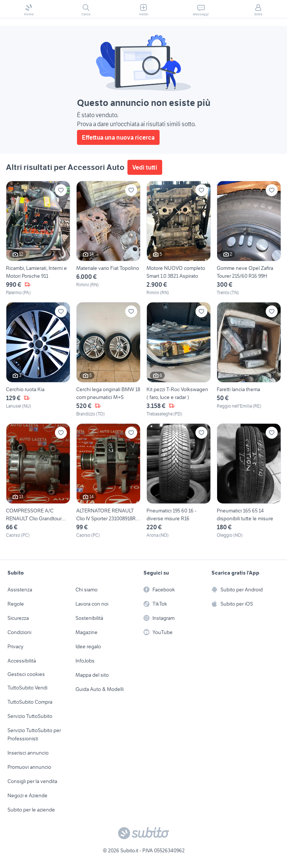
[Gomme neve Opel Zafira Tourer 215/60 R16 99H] (249, 238)
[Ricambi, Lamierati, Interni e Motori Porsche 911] (38, 238)
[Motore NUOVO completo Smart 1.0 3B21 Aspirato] (179, 238)
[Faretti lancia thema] (249, 360)
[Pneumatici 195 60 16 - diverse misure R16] (179, 481)
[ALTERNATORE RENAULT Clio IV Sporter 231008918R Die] (108, 481)
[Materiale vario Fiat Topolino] (108, 238)
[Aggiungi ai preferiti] (61, 190)
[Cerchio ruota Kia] (38, 360)
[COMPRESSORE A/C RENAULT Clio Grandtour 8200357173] (38, 481)
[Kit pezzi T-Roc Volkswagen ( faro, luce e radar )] (179, 360)
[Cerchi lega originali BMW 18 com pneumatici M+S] (108, 360)
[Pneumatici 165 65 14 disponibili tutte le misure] (249, 481)
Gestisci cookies (26, 674)
